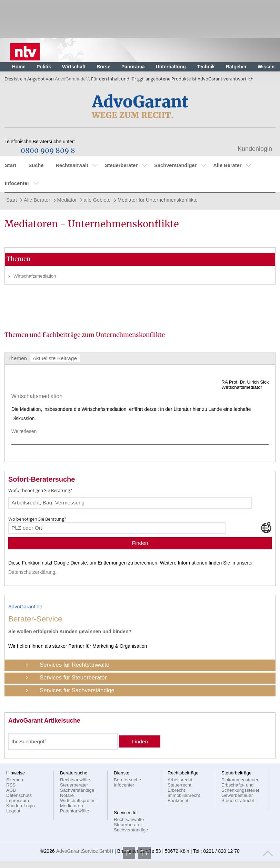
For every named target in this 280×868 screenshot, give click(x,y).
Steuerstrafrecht (238, 801)
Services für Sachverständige (77, 690)
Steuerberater (121, 165)
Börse (103, 67)
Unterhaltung (171, 67)
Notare (67, 795)
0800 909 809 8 (48, 151)
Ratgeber (236, 67)
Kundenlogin (255, 149)
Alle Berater (227, 165)
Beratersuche (127, 780)
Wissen (266, 67)
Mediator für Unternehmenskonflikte (158, 200)
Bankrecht (178, 801)
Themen (17, 358)
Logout (13, 811)
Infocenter (17, 183)
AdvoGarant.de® (72, 79)
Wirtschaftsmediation (35, 276)
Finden (140, 543)
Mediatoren (72, 806)
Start (11, 165)
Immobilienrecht (184, 795)
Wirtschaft (74, 67)
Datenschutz (19, 795)
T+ (144, 853)
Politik (44, 67)
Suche (36, 165)
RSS (11, 785)
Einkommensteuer (240, 780)
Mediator (67, 200)
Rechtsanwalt (72, 165)
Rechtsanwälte (75, 780)
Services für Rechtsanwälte (74, 665)
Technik (206, 67)
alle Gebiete (97, 200)
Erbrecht (176, 790)
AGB (11, 790)
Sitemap (15, 780)
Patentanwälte (74, 811)
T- (129, 853)
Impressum (18, 801)
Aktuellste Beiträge (55, 358)
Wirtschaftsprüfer (77, 801)
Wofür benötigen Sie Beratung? (40, 490)
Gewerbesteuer (237, 795)
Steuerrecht (179, 785)
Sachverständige (77, 790)
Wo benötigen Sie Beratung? (37, 519)
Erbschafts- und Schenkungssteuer (240, 788)
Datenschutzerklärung (32, 572)
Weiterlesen (27, 431)
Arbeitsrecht (180, 780)
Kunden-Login (21, 806)
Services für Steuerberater (73, 678)
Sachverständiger (175, 165)
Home (19, 67)
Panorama (133, 67)
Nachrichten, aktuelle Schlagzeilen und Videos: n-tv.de (25, 50)
